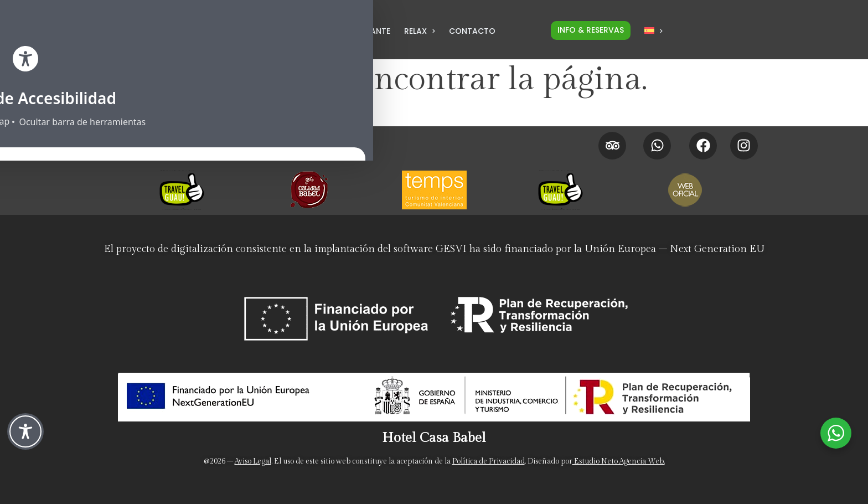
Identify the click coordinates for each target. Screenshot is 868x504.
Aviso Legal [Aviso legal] (253, 461)
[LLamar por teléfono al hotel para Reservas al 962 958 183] (226, 34)
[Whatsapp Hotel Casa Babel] (657, 146)
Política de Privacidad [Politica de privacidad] (489, 461)
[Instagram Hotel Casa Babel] (744, 146)
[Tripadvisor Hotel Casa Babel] (612, 146)
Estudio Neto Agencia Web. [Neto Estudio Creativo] (619, 461)
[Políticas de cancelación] (355, 152)
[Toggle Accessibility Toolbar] (25, 431)
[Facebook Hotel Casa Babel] (703, 146)
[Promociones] (355, 138)
